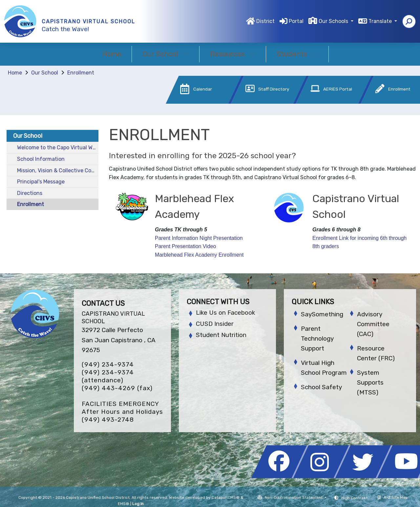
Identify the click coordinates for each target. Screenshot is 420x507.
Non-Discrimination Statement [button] (294, 497)
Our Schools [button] (334, 21)
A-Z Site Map (392, 497)
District (265, 21)
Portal (296, 21)
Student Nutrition (221, 335)
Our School (166, 54)
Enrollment (81, 73)
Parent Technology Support (317, 338)
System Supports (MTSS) (370, 382)
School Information (41, 159)
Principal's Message (41, 182)
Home (112, 54)
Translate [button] (381, 21)
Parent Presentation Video (186, 246)
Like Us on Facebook (225, 313)
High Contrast (354, 498)
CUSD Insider (215, 324)
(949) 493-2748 (108, 420)
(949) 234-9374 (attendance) (108, 376)
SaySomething (322, 314)
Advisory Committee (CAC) (373, 324)
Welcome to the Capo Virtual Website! (58, 148)
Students (297, 54)
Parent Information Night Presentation (199, 238)
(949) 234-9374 (108, 364)
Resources (233, 54)
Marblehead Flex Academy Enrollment (199, 255)
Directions (30, 193)
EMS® (124, 504)
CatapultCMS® (226, 497)
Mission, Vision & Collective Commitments (58, 170)
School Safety (321, 387)
